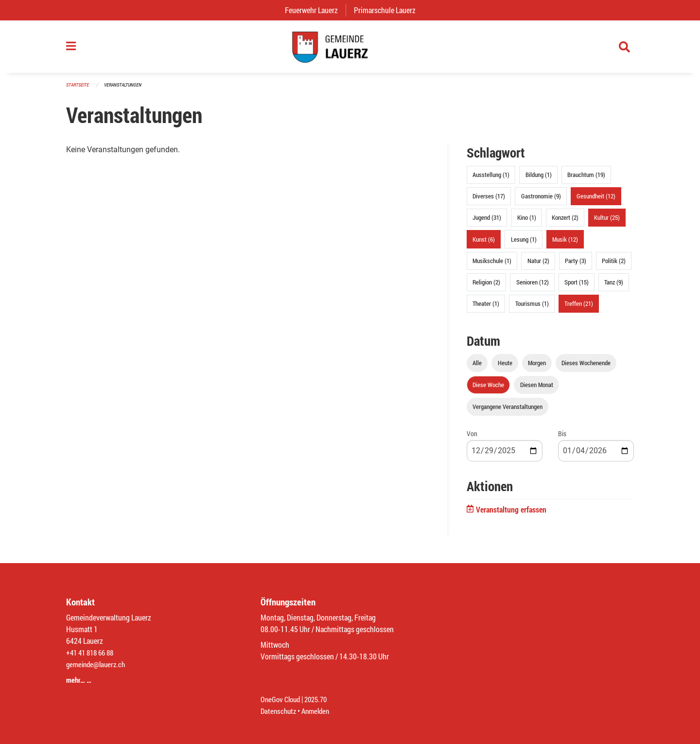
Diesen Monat (537, 389)
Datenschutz (280, 711)
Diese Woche (488, 389)
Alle (477, 367)
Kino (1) (527, 221)
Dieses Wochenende (586, 367)
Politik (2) (614, 264)
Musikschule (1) (492, 264)
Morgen (537, 367)
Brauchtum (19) (586, 178)
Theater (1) (486, 307)
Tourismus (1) (532, 307)
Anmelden (319, 711)
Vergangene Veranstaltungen (507, 410)
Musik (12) (565, 243)
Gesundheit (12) (596, 200)
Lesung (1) (524, 243)
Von (472, 437)
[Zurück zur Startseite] (350, 49)
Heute (505, 367)
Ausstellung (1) (491, 178)
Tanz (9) (614, 285)
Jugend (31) (487, 221)
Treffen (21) (579, 307)
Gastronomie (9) (541, 200)
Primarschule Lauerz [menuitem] (389, 10)
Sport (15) (577, 285)
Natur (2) (538, 264)
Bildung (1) (539, 178)
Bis (562, 437)
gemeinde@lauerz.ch (98, 664)
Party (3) (576, 264)
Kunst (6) (484, 243)
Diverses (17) (489, 200)
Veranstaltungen (127, 88)
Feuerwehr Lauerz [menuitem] (315, 10)
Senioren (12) (533, 285)
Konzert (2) (565, 221)
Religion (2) (486, 285)
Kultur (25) (607, 221)
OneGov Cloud (282, 699)
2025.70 (320, 699)
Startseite (79, 88)
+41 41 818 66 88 (92, 652)
